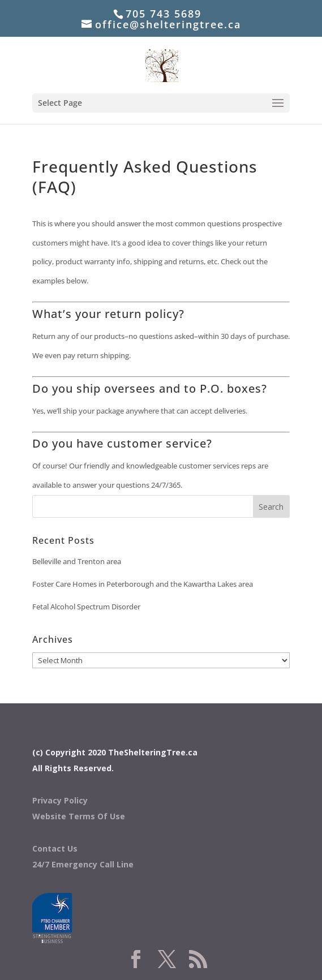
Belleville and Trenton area (77, 561)
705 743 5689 (164, 14)
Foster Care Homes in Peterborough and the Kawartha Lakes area (143, 584)
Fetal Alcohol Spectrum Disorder (86, 607)
